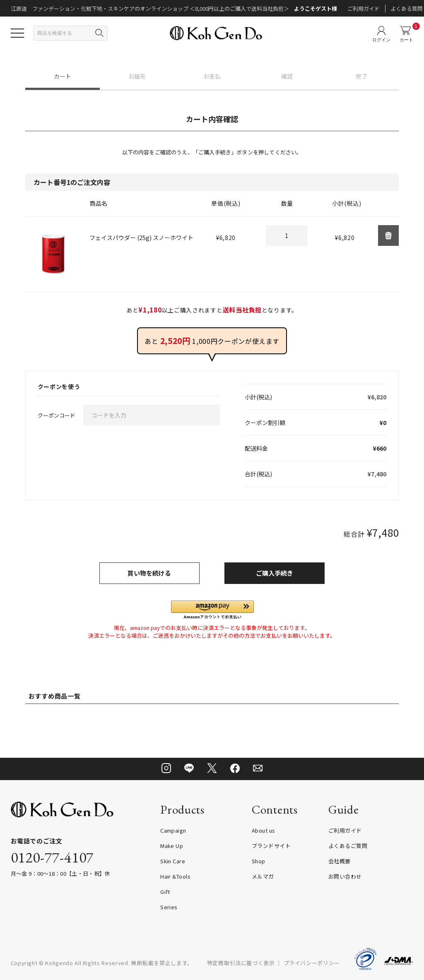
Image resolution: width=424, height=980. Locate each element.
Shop (259, 861)
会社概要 (340, 861)
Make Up (172, 846)
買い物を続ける (149, 573)
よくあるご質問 (348, 846)
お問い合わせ (345, 876)
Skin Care (173, 861)
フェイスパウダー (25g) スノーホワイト (141, 238)
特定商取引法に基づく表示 (241, 963)
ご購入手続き (275, 573)
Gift (165, 892)
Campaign (173, 830)
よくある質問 (407, 8)
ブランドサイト (271, 846)
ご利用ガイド (364, 8)
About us (264, 830)
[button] (212, 610)
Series (169, 907)
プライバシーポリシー (312, 963)
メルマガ (263, 876)
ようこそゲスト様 (316, 8)
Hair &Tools (175, 876)
